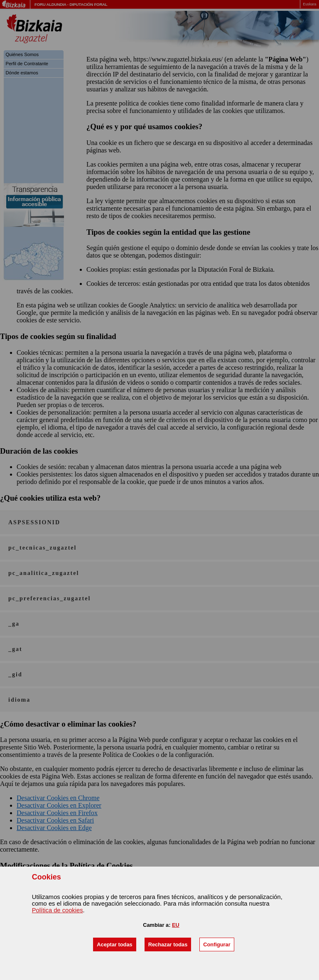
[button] (114, 944)
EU (176, 925)
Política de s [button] (58, 910)
